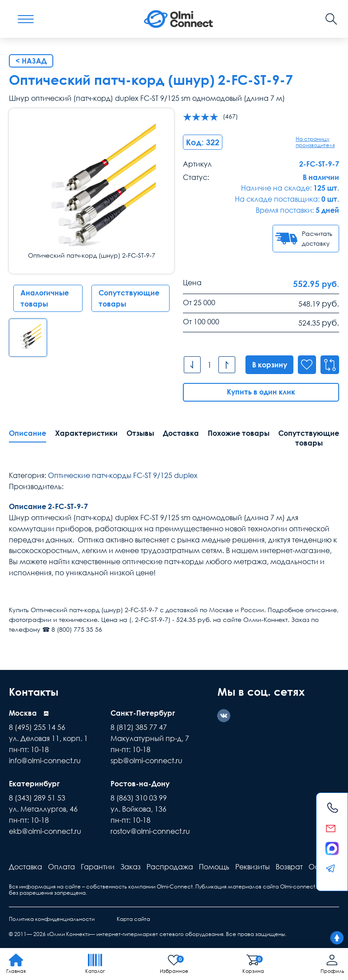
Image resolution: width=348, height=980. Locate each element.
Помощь (214, 867)
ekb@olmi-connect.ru (45, 831)
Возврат (289, 867)
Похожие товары (239, 433)
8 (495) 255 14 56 (37, 727)
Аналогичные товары (45, 298)
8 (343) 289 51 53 (37, 798)
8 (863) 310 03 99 (139, 798)
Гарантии (98, 867)
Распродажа (170, 867)
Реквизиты (253, 867)
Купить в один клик (261, 392)
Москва (23, 713)
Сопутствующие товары (129, 298)
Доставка (181, 433)
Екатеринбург (34, 784)
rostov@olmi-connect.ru (150, 831)
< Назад (31, 61)
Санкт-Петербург (143, 713)
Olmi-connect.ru (301, 886)
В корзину (269, 365)
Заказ (130, 867)
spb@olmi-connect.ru (146, 761)
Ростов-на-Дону (140, 784)
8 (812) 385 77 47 (139, 727)
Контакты (35, 691)
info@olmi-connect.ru (45, 761)
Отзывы (140, 433)
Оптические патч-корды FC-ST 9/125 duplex (123, 475)
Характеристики (86, 433)
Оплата (61, 867)
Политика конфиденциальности (52, 919)
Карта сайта (133, 919)
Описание (28, 433)
